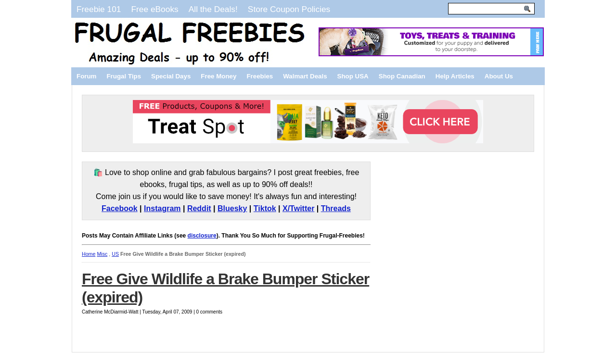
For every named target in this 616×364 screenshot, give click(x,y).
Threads (336, 208)
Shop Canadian (402, 76)
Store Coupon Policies (289, 9)
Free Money (218, 76)
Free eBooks (154, 9)
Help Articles (455, 76)
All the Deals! (213, 9)
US (115, 254)
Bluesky (232, 208)
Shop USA (353, 76)
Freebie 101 (99, 9)
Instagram (162, 208)
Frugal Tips (124, 76)
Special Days (171, 76)
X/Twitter (298, 208)
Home (89, 254)
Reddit (199, 208)
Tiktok (265, 208)
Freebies (260, 76)
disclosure (202, 236)
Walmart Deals (305, 76)
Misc (102, 254)
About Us (499, 76)
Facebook (120, 208)
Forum (86, 76)
